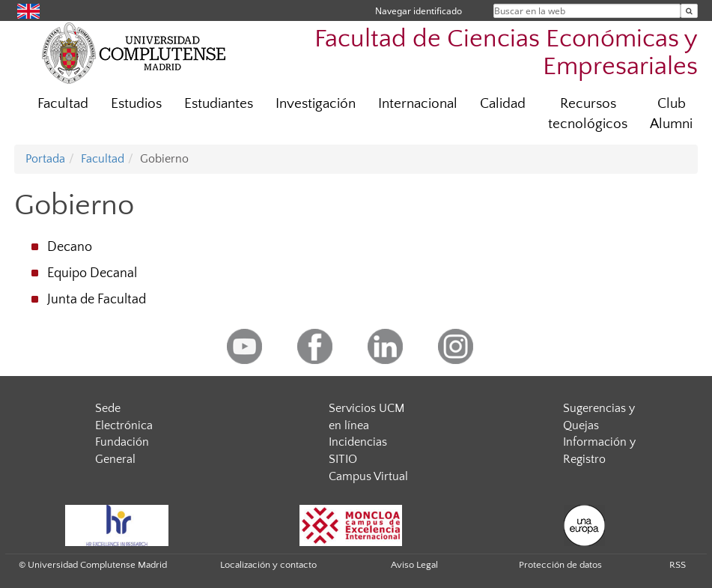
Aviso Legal (414, 565)
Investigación (316, 104)
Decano (70, 247)
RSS (678, 565)
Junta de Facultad (97, 300)
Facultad (63, 104)
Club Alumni (671, 114)
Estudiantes (219, 104)
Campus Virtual (368, 476)
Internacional (418, 104)
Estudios (136, 104)
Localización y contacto (268, 565)
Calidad (503, 104)
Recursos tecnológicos (588, 114)
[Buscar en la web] (689, 11)
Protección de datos (560, 565)
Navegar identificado (419, 11)
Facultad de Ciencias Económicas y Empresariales (506, 53)
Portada (45, 159)
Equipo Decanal (92, 273)
